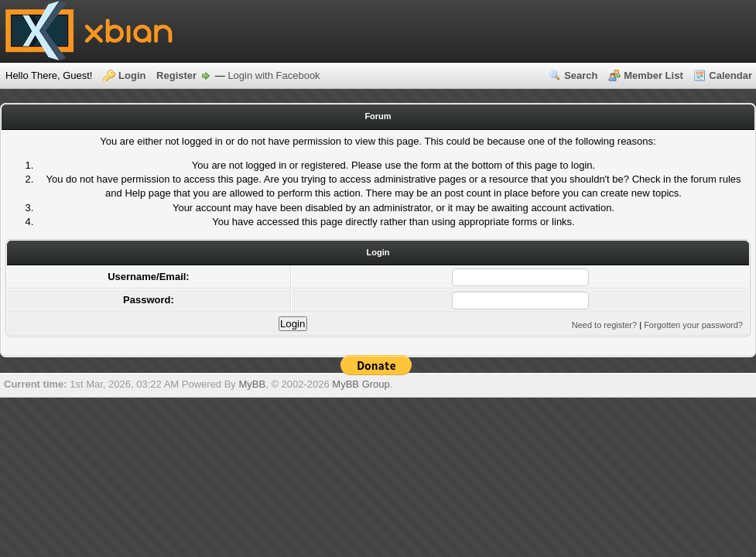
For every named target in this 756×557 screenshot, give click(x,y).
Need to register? (604, 325)
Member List (653, 75)
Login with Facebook (274, 75)
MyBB (252, 384)
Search (581, 75)
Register (176, 75)
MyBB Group (361, 384)
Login (132, 75)
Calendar (730, 75)
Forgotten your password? (693, 325)
